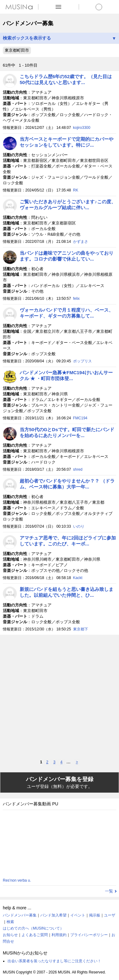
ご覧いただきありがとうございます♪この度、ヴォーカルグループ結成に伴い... (68, 205)
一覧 (109, 891)
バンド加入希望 (53, 915)
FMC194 (80, 418)
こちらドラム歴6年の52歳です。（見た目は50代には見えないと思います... (66, 79)
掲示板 (95, 915)
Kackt (78, 578)
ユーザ (110, 915)
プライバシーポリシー (89, 935)
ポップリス (82, 361)
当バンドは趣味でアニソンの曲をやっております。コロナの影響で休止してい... (67, 256)
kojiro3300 (82, 128)
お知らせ (10, 935)
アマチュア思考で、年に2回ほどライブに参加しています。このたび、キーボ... (68, 541)
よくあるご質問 (35, 935)
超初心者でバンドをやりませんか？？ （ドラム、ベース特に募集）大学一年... (67, 484)
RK (76, 190)
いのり (79, 526)
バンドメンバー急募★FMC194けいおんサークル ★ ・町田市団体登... (66, 375)
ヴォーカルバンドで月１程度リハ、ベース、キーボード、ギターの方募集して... (67, 313)
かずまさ (81, 242)
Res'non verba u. (17, 880)
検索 (10, 922)
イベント (78, 915)
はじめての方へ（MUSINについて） (33, 928)
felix (76, 299)
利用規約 (59, 935)
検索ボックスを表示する (59, 38)
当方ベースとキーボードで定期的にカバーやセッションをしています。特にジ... (67, 142)
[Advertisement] (59, 697)
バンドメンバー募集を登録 (59, 783)
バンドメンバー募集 (20, 915)
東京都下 (81, 629)
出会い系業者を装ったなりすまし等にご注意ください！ (54, 961)
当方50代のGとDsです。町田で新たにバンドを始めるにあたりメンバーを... (67, 432)
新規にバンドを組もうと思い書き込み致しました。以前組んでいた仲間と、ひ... (67, 592)
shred (78, 469)
